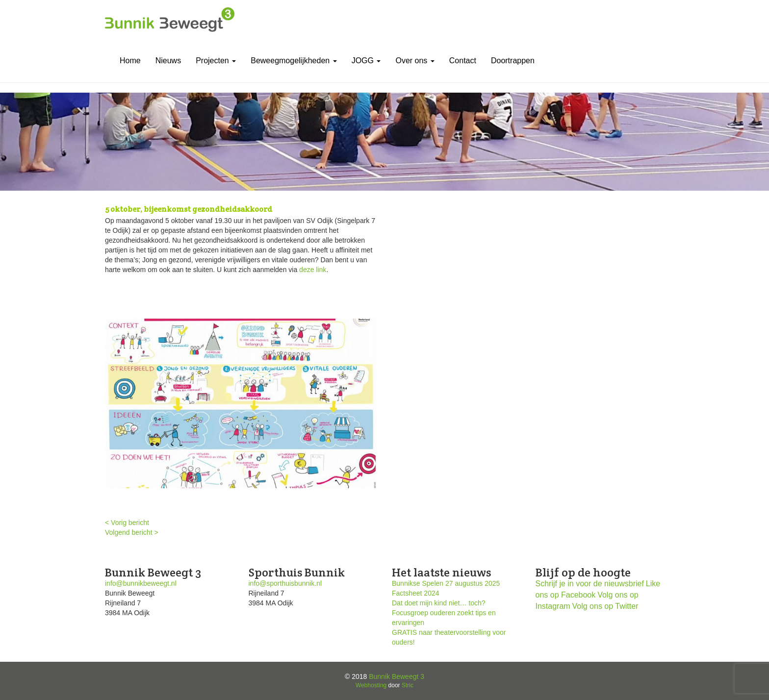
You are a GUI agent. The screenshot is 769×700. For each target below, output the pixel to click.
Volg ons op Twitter (605, 606)
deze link (313, 270)
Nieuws (168, 61)
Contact (463, 61)
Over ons (415, 61)
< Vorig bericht (127, 523)
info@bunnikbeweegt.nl (141, 583)
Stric (408, 685)
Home (130, 61)
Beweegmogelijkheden (294, 61)
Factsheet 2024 (416, 593)
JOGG (366, 61)
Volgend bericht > (132, 532)
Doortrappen (513, 61)
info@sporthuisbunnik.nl (285, 583)
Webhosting (371, 685)
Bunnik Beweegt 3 (397, 676)
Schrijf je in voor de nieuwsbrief (590, 584)
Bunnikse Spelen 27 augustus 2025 (446, 583)
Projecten (216, 61)
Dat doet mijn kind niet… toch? (439, 603)
